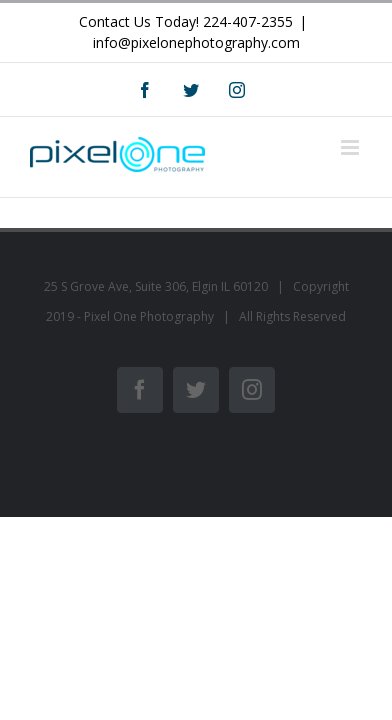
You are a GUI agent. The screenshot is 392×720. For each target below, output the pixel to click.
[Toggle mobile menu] (351, 147)
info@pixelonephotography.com (196, 42)
